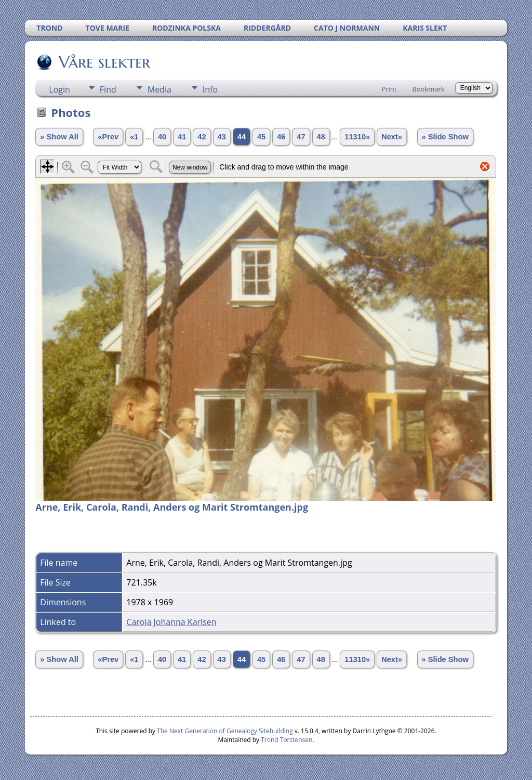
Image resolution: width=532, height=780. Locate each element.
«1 (134, 137)
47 (301, 137)
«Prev (108, 137)
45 (261, 137)
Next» (392, 137)
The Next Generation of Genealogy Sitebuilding (225, 731)
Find (108, 89)
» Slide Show (445, 137)
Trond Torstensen (287, 740)
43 (222, 137)
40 (162, 137)
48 (321, 137)
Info (210, 89)
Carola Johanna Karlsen (171, 622)
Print (389, 89)
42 (202, 137)
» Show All (59, 137)
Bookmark (428, 89)
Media (159, 89)
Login (59, 89)
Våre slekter (104, 62)
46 (281, 137)
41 (182, 137)
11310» (357, 137)
